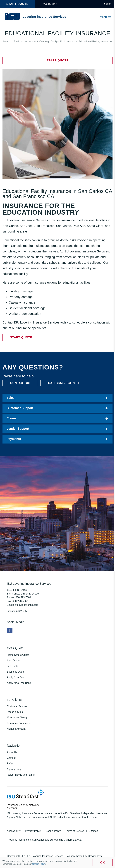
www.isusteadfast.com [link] (84, 817)
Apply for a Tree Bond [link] (19, 683)
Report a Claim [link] (15, 712)
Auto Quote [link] (13, 661)
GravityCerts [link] (95, 856)
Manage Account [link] (16, 729)
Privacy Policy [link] (33, 831)
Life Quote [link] (13, 666)
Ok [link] (103, 863)
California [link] (69, 840)
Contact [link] (11, 758)
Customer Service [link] (17, 706)
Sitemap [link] (93, 831)
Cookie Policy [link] (53, 831)
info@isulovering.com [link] (26, 605)
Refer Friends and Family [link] (21, 775)
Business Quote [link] (16, 672)
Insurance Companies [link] (19, 723)
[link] (49, 4)
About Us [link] (12, 752)
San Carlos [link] (38, 840)
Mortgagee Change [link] (18, 718)
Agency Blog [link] (14, 769)
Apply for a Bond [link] (16, 677)
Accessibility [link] (14, 831)
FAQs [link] (10, 764)
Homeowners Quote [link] (18, 655)
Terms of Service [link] (75, 831)
